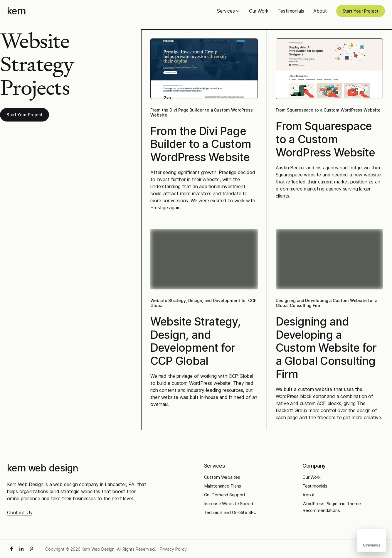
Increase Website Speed (229, 504)
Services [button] (228, 11)
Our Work (259, 11)
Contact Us (20, 513)
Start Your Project (361, 11)
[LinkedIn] (21, 549)
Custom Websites (222, 477)
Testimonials (291, 11)
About (320, 11)
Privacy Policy (173, 549)
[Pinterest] (31, 549)
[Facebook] (11, 549)
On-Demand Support (225, 495)
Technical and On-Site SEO (231, 512)
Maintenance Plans (223, 486)
